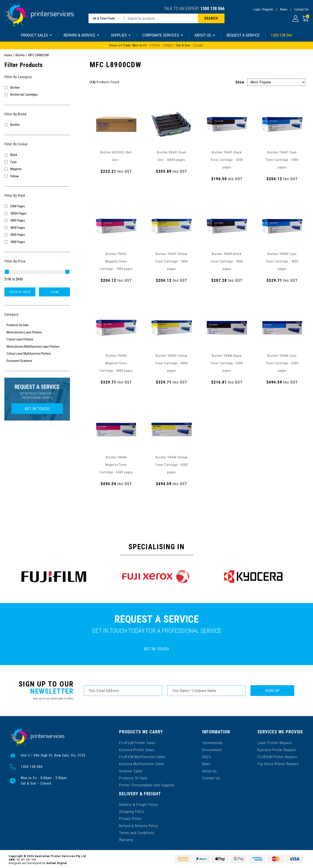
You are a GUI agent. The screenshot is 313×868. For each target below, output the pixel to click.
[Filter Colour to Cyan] (37, 162)
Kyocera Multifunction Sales (142, 763)
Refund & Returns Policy (139, 825)
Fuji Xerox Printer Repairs (278, 763)
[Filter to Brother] (37, 88)
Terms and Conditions (137, 832)
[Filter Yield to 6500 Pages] (37, 206)
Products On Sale (133, 777)
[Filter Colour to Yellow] (37, 176)
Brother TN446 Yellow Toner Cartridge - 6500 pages (171, 465)
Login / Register (263, 9)
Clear (55, 292)
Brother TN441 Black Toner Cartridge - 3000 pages (227, 160)
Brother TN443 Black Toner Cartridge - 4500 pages (227, 261)
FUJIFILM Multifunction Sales (142, 756)
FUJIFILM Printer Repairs (277, 756)
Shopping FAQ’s (132, 811)
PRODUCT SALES (37, 35)
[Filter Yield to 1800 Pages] (37, 242)
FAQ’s (207, 756)
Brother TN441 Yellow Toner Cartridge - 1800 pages (171, 261)
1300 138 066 (212, 9)
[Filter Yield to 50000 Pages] (37, 214)
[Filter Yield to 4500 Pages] (37, 221)
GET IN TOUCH (37, 409)
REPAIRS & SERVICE (82, 35)
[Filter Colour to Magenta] (37, 169)
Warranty (126, 839)
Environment (212, 749)
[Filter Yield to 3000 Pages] (37, 235)
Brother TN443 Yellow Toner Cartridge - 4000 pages (171, 363)
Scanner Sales (131, 770)
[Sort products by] (276, 82)
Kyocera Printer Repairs (277, 749)
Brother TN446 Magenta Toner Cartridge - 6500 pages (116, 465)
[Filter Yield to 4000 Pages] (37, 228)
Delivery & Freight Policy (139, 804)
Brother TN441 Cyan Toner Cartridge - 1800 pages (282, 160)
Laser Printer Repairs (275, 742)
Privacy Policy (130, 818)
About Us (210, 770)
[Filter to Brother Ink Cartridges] (37, 95)
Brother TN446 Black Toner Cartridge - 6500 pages (227, 363)
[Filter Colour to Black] (37, 155)
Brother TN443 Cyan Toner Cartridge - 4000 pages (282, 261)
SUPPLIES (121, 35)
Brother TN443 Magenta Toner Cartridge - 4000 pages (116, 363)
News (284, 9)
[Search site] (211, 18)
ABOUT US (205, 35)
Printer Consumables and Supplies (147, 784)
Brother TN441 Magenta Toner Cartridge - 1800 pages (116, 261)
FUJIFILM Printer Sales (137, 742)
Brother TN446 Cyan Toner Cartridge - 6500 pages (282, 363)
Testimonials (213, 742)
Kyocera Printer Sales (137, 749)
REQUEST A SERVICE (243, 35)
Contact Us (301, 9)
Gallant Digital (57, 862)
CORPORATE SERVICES (163, 35)
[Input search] (161, 18)
